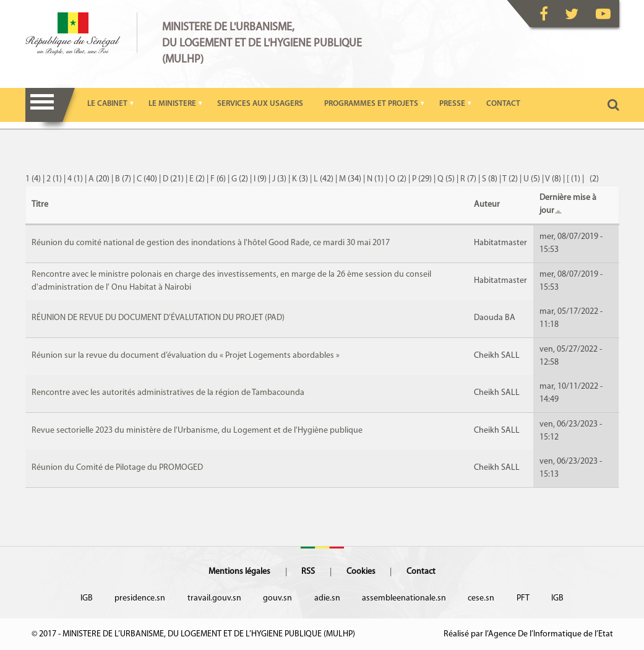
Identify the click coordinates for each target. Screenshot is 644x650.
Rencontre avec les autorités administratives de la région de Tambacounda (168, 393)
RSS (308, 572)
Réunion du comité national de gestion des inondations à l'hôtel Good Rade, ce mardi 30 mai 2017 (211, 243)
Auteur (487, 205)
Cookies (361, 572)
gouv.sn (277, 598)
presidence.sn (140, 598)
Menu (42, 105)
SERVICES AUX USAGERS (260, 104)
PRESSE (452, 104)
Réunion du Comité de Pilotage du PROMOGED (117, 468)
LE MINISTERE (172, 104)
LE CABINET (107, 104)
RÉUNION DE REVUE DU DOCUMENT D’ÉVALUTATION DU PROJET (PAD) (158, 318)
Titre (40, 205)
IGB (87, 598)
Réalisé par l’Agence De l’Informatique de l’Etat (528, 634)
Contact (421, 572)
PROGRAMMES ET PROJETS (371, 104)
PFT (523, 598)
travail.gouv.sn (214, 598)
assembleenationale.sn (404, 598)
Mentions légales (239, 572)
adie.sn (327, 598)
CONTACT (503, 104)
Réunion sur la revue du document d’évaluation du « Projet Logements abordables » (186, 356)
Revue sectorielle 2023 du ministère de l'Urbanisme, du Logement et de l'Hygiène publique (197, 431)
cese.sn (481, 598)
